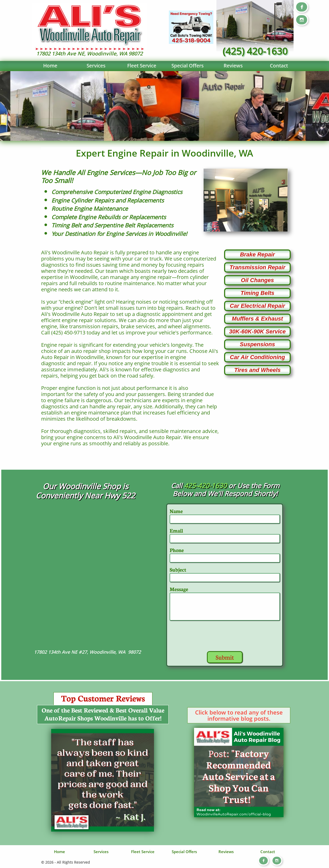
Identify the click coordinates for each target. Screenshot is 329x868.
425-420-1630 (205, 486)
